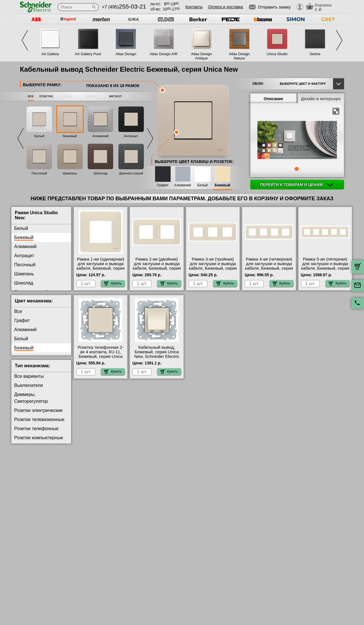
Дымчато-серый (131, 173)
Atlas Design (126, 54)
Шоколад (100, 173)
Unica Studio (277, 54)
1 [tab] (297, 169)
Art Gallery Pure (88, 54)
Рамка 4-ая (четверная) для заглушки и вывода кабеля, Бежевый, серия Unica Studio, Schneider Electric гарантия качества (269, 271)
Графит (163, 185)
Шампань (70, 173)
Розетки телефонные (36, 429)
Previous (25, 40)
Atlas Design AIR (164, 54)
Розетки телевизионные (39, 419)
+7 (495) (124, 7)
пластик (46, 96)
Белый (39, 136)
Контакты (194, 7)
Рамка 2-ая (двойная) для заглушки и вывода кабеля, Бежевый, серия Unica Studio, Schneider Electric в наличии (157, 268)
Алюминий (100, 136)
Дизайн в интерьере (321, 99)
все (31, 96)
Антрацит (131, 136)
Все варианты (29, 376)
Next (339, 40)
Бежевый (70, 136)
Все (18, 311)
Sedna (315, 54)
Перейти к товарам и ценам (297, 185)
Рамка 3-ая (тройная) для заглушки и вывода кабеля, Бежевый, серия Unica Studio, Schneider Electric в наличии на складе (213, 271)
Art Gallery (50, 54)
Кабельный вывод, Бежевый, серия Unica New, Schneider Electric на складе (157, 354)
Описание (273, 99)
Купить (113, 283)
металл (115, 96)
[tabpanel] (297, 141)
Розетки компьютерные (39, 438)
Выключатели (29, 385)
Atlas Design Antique (201, 56)
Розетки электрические (38, 410)
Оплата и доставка (226, 7)
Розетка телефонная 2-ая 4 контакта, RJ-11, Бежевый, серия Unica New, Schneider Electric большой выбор (101, 356)
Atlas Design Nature (239, 56)
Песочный (39, 173)
